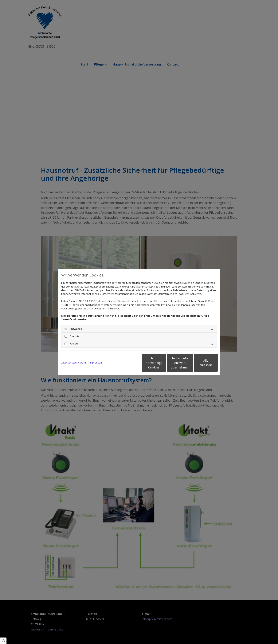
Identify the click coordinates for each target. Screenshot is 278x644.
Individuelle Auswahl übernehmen (164, 363)
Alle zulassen (200, 363)
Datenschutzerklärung (73, 363)
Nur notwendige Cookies (128, 363)
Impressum (96, 363)
